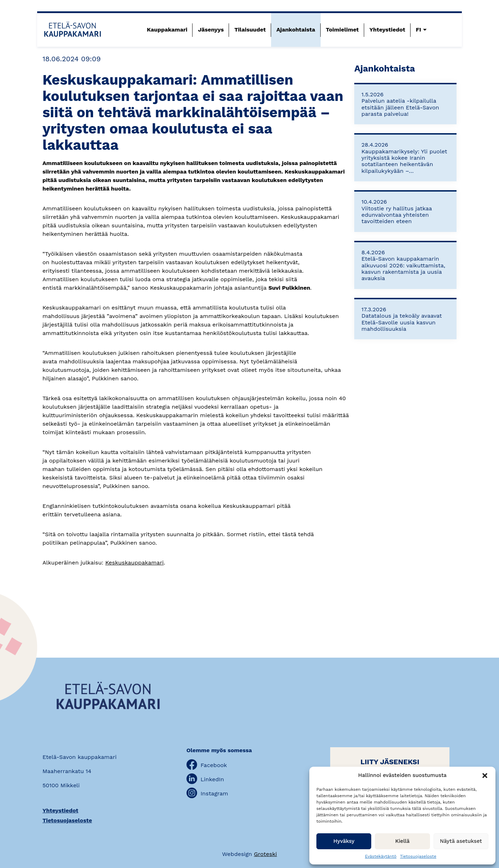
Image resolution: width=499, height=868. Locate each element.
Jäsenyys (211, 30)
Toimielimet (342, 30)
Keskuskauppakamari (135, 563)
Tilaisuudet (250, 30)
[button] (485, 776)
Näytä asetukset (461, 841)
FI (418, 30)
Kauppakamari (167, 30)
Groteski (265, 854)
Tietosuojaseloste (418, 856)
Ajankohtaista (296, 30)
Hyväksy (344, 841)
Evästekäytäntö (381, 856)
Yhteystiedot (387, 30)
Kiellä (403, 841)
